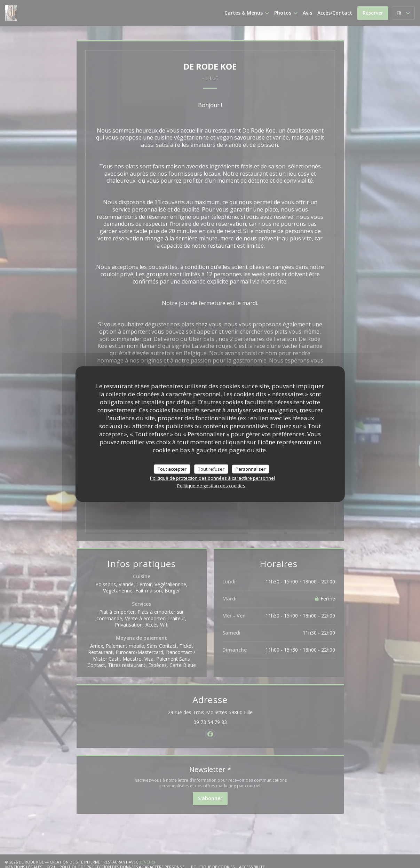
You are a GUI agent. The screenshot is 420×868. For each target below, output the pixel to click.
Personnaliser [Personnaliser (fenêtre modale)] (251, 469)
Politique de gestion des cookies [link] (211, 486)
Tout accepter (172, 469)
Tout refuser (211, 469)
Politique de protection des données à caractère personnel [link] (212, 478)
